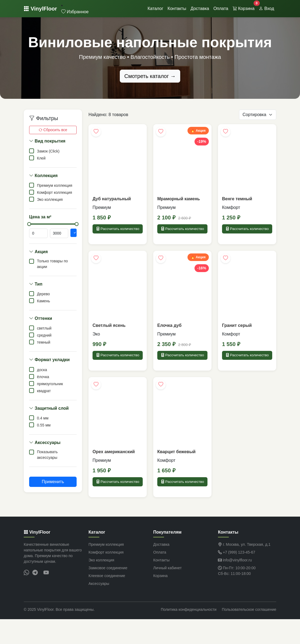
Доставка (200, 9)
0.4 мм (43, 418)
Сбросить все (53, 130)
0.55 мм (44, 425)
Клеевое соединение (107, 601)
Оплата (221, 9)
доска (42, 370)
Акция (38, 252)
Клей (41, 158)
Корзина (245, 7)
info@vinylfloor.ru (237, 585)
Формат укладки (49, 360)
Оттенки (41, 318)
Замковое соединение (108, 593)
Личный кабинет (167, 593)
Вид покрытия (47, 141)
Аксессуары (45, 443)
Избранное (75, 12)
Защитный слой (49, 408)
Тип (36, 284)
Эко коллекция (50, 199)
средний (44, 335)
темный (44, 342)
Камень (43, 301)
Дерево (43, 294)
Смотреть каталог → (150, 76)
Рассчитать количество (118, 233)
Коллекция (43, 176)
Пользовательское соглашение (249, 634)
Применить (53, 482)
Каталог (155, 9)
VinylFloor (40, 9)
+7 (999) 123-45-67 (239, 577)
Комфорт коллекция (54, 192)
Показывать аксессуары (47, 455)
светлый (44, 328)
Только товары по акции (52, 264)
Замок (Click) (48, 151)
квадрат (44, 391)
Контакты (177, 9)
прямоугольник (50, 384)
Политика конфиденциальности (189, 634)
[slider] (29, 224)
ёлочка (43, 377)
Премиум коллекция (55, 185)
